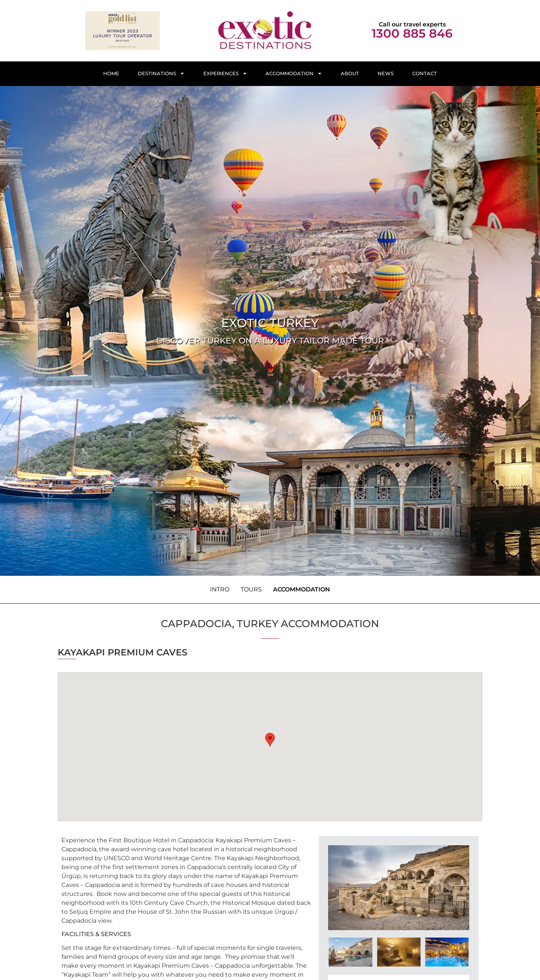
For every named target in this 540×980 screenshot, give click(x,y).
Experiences (225, 74)
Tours (251, 589)
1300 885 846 (412, 33)
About (350, 74)
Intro (220, 589)
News (386, 74)
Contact (425, 74)
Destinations (161, 74)
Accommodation (294, 74)
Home (111, 74)
